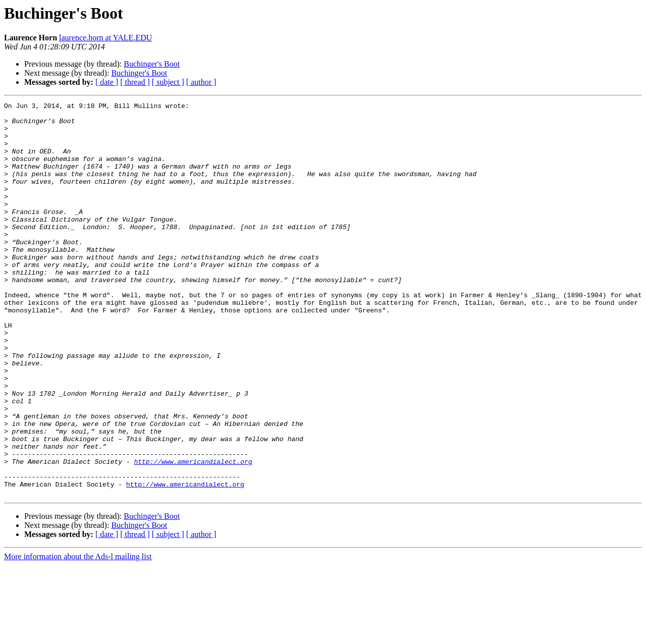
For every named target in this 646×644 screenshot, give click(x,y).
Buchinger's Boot (152, 64)
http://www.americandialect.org (193, 534)
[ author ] (201, 82)
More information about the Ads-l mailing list (78, 635)
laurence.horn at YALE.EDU (105, 38)
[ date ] (107, 82)
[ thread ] (135, 82)
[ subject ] (168, 82)
